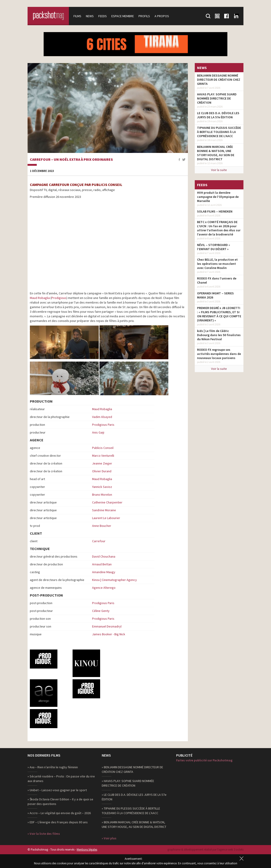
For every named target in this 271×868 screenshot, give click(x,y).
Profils (144, 16)
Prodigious (59, 298)
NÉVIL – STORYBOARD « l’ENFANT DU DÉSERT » (214, 247)
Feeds (103, 16)
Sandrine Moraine (104, 510)
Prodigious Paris (103, 425)
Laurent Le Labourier (106, 518)
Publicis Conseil (103, 448)
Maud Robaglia (40, 298)
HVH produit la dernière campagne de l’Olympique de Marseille (218, 197)
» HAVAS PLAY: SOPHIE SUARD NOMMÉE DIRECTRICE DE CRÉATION (128, 783)
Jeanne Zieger (102, 463)
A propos (162, 16)
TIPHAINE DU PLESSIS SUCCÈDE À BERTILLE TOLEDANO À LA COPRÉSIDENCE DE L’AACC (219, 132)
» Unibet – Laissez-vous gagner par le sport (57, 790)
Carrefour (99, 541)
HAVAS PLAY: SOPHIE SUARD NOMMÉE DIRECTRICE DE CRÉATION (217, 98)
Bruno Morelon (102, 495)
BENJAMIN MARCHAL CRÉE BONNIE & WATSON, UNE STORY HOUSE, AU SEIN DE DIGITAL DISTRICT (216, 153)
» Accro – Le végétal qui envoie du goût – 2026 (59, 813)
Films (77, 16)
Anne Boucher (102, 526)
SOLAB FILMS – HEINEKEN (215, 211)
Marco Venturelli (103, 456)
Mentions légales (87, 850)
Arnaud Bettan (102, 564)
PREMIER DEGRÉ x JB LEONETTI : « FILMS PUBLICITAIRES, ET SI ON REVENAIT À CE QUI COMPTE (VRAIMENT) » (219, 314)
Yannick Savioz (102, 487)
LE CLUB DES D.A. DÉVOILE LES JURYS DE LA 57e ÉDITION (218, 115)
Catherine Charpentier (107, 502)
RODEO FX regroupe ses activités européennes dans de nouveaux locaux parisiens (219, 354)
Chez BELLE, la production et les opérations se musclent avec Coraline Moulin (217, 264)
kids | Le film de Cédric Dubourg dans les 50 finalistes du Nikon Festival (219, 335)
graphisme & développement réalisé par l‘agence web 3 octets (205, 850)
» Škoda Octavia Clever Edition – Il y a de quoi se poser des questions (60, 802)
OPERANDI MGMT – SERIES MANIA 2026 (215, 295)
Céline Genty (101, 611)
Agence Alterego (104, 588)
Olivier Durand (102, 471)
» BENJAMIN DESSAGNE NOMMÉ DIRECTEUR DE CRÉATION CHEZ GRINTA (132, 769)
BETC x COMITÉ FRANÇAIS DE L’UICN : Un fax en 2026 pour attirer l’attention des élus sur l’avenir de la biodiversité (219, 228)
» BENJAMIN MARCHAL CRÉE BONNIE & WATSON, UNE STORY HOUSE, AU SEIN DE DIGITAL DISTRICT (134, 824)
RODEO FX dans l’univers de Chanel (217, 280)
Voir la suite (219, 170)
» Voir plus (109, 838)
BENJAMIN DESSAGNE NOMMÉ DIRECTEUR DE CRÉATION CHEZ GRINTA (219, 80)
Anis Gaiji (98, 432)
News (90, 16)
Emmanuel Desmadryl (107, 626)
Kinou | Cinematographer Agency (114, 580)
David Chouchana (104, 556)
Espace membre (123, 16)
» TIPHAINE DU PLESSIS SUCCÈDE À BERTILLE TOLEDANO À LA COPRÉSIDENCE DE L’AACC (131, 811)
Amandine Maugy (104, 572)
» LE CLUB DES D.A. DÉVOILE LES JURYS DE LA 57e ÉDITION (134, 797)
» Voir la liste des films (44, 834)
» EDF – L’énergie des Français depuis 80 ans (58, 822)
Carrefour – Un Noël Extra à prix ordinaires (71, 160)
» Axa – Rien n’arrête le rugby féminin (53, 767)
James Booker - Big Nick (109, 634)
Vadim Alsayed (102, 417)
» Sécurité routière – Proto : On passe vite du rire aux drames (61, 779)
